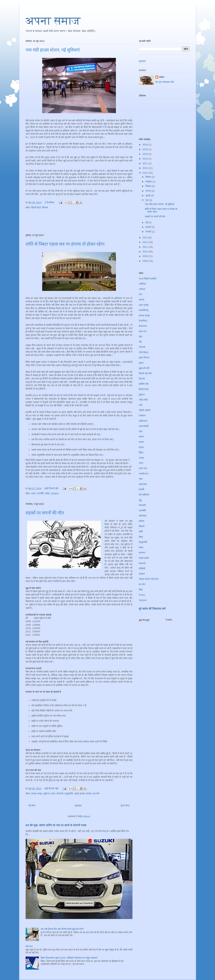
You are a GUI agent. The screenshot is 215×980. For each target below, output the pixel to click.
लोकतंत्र (143, 516)
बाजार (141, 442)
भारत (33, 493)
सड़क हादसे (79, 794)
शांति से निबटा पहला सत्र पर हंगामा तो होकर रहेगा (65, 244)
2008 (146, 261)
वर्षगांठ (142, 521)
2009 (146, 256)
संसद (47, 493)
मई (147, 222)
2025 (146, 149)
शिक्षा (141, 537)
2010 (146, 252)
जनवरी (149, 232)
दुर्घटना (47, 794)
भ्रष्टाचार (143, 484)
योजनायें (60, 794)
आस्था (142, 300)
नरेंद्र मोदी (143, 400)
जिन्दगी (142, 379)
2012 (146, 242)
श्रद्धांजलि (69, 794)
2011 (146, 247)
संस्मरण (142, 553)
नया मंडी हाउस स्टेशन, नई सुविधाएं (53, 50)
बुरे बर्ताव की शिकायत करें (152, 609)
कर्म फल (29, 946)
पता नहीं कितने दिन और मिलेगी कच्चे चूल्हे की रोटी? (62, 929)
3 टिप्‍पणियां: (50, 203)
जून (147, 200)
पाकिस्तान (143, 421)
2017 (146, 163)
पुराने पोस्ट (125, 806)
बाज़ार (141, 447)
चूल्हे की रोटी (144, 368)
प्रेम (141, 431)
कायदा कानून (37, 794)
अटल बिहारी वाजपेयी (148, 279)
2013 (146, 238)
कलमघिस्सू (144, 310)
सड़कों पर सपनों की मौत (45, 513)
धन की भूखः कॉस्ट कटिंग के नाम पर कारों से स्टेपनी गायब (56, 825)
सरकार (89, 794)
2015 (146, 168)
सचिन (162, 77)
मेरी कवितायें (144, 495)
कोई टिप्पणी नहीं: (52, 488)
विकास (45, 207)
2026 (146, 145)
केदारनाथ (143, 326)
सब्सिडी (142, 568)
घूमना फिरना (144, 358)
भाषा (141, 479)
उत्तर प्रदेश (144, 305)
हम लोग (96, 794)
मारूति (142, 489)
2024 (146, 154)
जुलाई (148, 196)
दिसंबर (148, 177)
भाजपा (142, 458)
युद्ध (140, 500)
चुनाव (141, 363)
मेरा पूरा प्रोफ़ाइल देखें (164, 82)
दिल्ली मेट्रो (36, 207)
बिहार (141, 452)
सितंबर (149, 186)
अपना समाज (53, 21)
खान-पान (143, 331)
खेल (141, 337)
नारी (141, 405)
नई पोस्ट (32, 806)
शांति (141, 532)
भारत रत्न (143, 468)
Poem (142, 595)
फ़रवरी (148, 227)
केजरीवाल (143, 321)
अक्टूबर (149, 181)
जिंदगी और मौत (145, 373)
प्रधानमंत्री (144, 426)
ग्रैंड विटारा (144, 352)
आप (141, 294)
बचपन (141, 437)
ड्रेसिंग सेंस (144, 384)
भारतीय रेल (144, 474)
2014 (146, 173)
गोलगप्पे (142, 347)
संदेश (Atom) (84, 816)
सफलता (142, 563)
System (55, 493)
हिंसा (141, 590)
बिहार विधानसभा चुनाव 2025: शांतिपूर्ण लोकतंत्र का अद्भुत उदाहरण (69, 958)
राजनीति (40, 493)
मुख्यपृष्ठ (78, 806)
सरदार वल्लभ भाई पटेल (149, 579)
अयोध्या (142, 289)
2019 (146, 159)
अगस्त (148, 191)
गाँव (140, 342)
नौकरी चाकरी (145, 410)
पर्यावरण (142, 416)
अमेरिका (142, 284)
